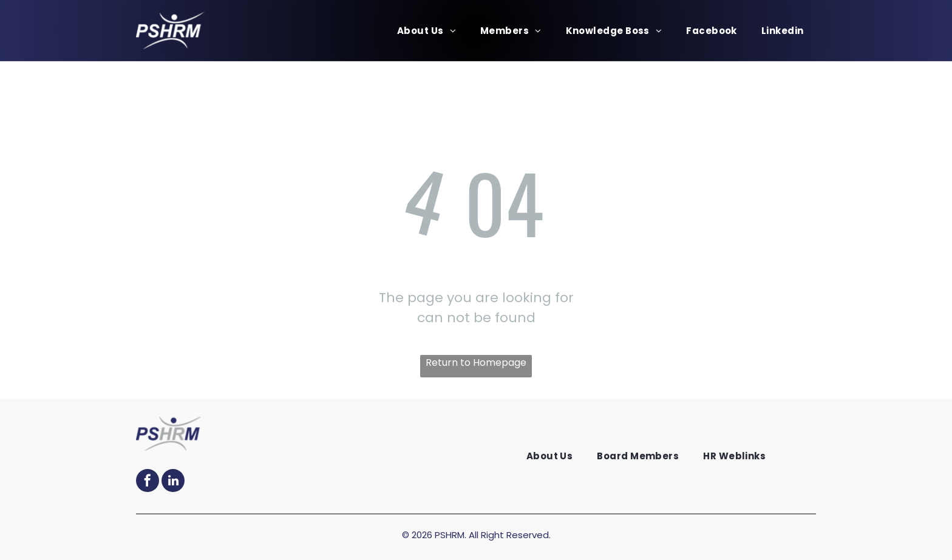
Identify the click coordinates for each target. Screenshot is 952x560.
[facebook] (148, 482)
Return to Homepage (476, 363)
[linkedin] (173, 482)
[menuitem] (427, 31)
